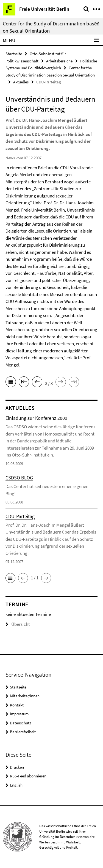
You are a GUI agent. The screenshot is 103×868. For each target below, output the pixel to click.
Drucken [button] (17, 767)
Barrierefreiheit (23, 732)
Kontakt (17, 705)
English (16, 785)
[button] (10, 578)
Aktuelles (21, 82)
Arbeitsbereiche (59, 61)
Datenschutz (20, 723)
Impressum (19, 714)
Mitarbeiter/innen (25, 696)
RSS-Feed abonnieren (28, 776)
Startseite (14, 54)
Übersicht (18, 624)
